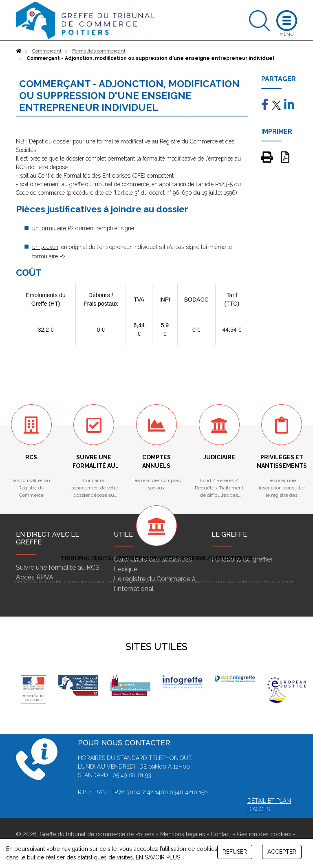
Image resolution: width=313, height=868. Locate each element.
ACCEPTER (282, 852)
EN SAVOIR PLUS (158, 857)
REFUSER (235, 852)
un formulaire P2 (53, 228)
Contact (221, 834)
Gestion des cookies (264, 834)
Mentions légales (183, 834)
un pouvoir (45, 247)
